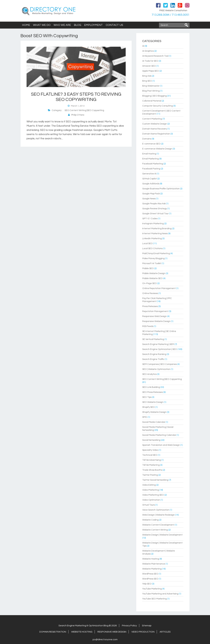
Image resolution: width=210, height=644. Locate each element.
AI (143, 46)
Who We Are (62, 25)
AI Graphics (148, 51)
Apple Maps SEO (151, 71)
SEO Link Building (151, 387)
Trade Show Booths (152, 470)
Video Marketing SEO (153, 495)
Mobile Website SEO (152, 278)
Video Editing (149, 485)
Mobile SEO (148, 268)
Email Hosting (149, 154)
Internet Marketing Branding (157, 229)
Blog (78, 25)
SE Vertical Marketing (153, 339)
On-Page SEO (150, 283)
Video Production (143, 632)
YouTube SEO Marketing (154, 599)
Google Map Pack (151, 194)
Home (26, 25)
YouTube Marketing (152, 589)
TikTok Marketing (151, 465)
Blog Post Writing (151, 91)
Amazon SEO (149, 66)
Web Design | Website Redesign (158, 515)
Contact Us (114, 25)
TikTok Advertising (152, 460)
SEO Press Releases (153, 392)
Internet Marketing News (155, 234)
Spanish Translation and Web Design (161, 445)
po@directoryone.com (105, 639)
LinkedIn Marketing (152, 239)
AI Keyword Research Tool (155, 56)
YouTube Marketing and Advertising (160, 594)
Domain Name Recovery (155, 129)
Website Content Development (158, 525)
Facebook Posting (151, 169)
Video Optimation (151, 500)
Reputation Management (155, 311)
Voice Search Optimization (156, 510)
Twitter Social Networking (155, 480)
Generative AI (149, 174)
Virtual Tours (149, 505)
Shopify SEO (149, 407)
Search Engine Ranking (154, 354)
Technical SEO (150, 455)
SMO (145, 417)
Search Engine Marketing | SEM (158, 344)
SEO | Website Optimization (156, 369)
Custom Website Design (155, 124)
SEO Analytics (149, 374)
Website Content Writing (155, 530)
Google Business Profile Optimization (161, 189)
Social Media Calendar (154, 422)
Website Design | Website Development (162, 535)
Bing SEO (147, 81)
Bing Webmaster (151, 86)
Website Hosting (151, 559)
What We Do (42, 25)
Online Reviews (150, 293)
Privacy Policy (129, 626)
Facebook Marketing (153, 164)
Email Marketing (150, 159)
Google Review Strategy (155, 209)
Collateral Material (152, 101)
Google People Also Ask (154, 204)
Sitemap (147, 626)
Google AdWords (151, 184)
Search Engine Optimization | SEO (160, 349)
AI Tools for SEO (150, 61)
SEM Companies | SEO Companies (160, 364)
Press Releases (150, 306)
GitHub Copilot (150, 179)
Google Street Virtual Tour (155, 214)
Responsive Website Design (156, 321)
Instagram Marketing (153, 224)
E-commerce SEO (151, 144)
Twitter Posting (150, 475)
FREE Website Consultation (173, 11)
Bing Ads (147, 76)
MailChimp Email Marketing (156, 253)
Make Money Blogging (153, 258)
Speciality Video (150, 450)
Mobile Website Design (154, 273)
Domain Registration (53, 632)
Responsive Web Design (154, 316)
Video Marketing (151, 490)
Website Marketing (152, 569)
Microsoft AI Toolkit (152, 263)
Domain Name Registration (156, 134)
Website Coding (150, 520)
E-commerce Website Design (157, 149)
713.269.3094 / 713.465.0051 (171, 15)
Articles (165, 632)
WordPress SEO (150, 574)
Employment (93, 25)
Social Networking (151, 440)
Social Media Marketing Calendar (159, 435)
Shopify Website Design (154, 412)
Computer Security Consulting (157, 106)
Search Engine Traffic (153, 359)
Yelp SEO (147, 584)
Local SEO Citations (152, 248)
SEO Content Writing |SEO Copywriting (84, 110)
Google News (149, 199)
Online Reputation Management (159, 288)
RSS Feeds (148, 326)
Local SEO (147, 244)
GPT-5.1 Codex (150, 219)
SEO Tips (147, 397)
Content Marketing (152, 119)
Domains (147, 139)
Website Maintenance (154, 564)
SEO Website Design (153, 402)
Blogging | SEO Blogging (154, 96)
